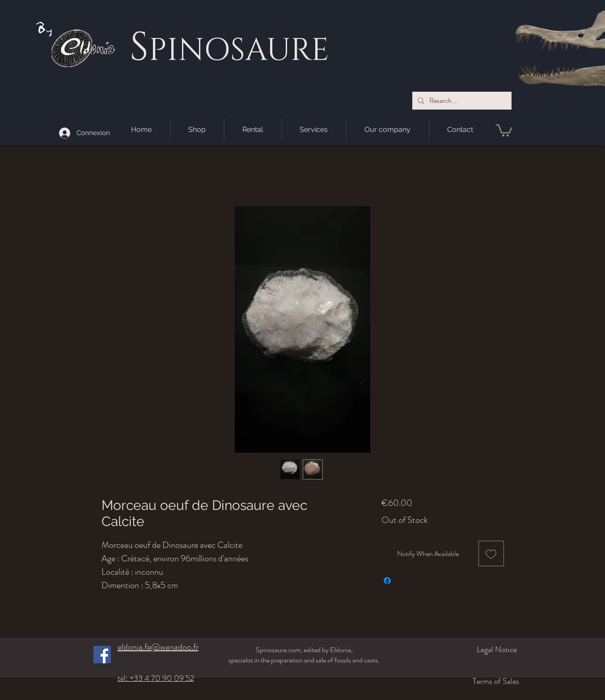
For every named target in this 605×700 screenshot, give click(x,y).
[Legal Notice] (470, 649)
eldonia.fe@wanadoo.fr (158, 647)
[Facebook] (102, 655)
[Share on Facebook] (387, 581)
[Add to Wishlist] (491, 554)
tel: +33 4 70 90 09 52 (156, 678)
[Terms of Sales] (465, 681)
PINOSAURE (239, 51)
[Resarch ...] (461, 101)
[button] (504, 130)
